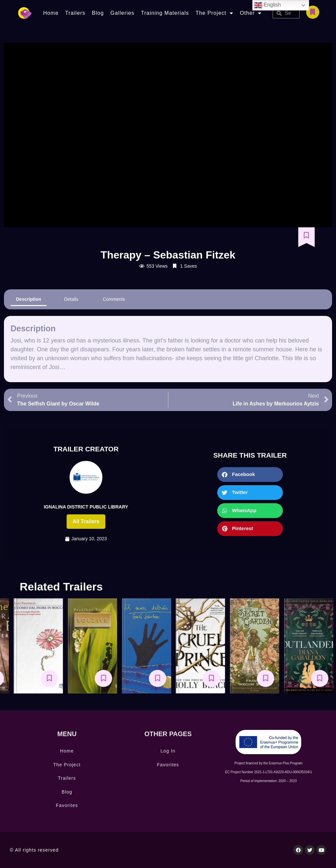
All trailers (86, 521)
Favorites (67, 805)
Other (251, 13)
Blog (98, 13)
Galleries (122, 13)
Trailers (75, 13)
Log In (168, 751)
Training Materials (165, 13)
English (268, 5)
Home (51, 13)
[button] (250, 475)
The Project (214, 13)
